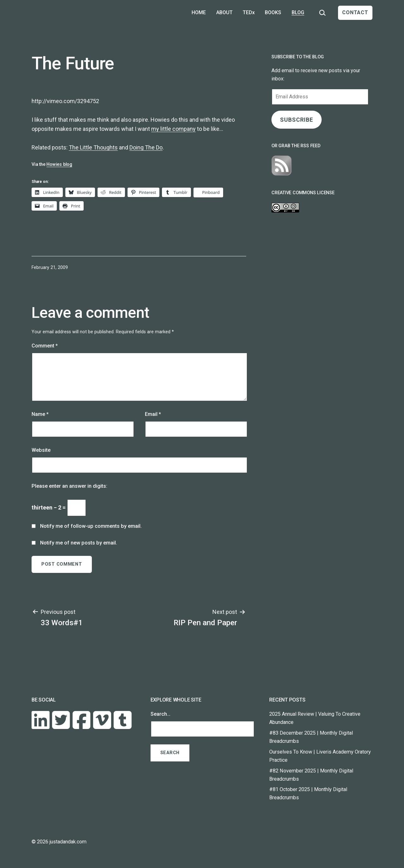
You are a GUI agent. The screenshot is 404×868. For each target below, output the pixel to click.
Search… (160, 714)
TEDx (249, 12)
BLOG (298, 12)
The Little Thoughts (93, 147)
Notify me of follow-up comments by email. (91, 526)
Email (153, 414)
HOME (199, 12)
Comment (45, 346)
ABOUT (224, 12)
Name (40, 414)
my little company (173, 129)
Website (41, 450)
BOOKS (273, 12)
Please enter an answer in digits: (69, 486)
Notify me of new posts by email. (79, 543)
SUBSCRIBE (296, 120)
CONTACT (355, 12)
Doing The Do (146, 147)
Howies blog (59, 164)
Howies (160, 120)
